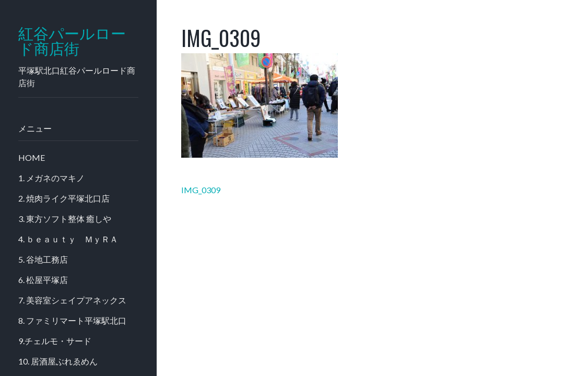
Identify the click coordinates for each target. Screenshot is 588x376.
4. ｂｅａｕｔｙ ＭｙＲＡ (68, 239)
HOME (32, 157)
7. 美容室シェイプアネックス (72, 300)
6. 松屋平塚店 (43, 280)
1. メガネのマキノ (51, 178)
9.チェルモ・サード (55, 341)
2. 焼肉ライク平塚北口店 (64, 198)
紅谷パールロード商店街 (72, 41)
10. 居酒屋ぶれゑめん (58, 361)
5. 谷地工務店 (43, 259)
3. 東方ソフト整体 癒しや (65, 219)
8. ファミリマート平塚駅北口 (72, 320)
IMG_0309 (201, 190)
